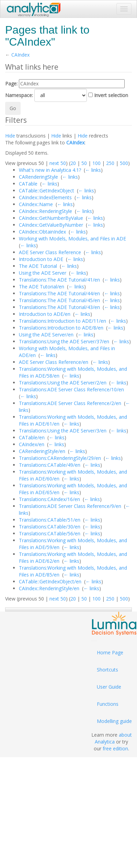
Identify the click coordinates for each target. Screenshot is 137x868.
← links (93, 170)
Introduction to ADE (41, 259)
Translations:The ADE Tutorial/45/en (59, 300)
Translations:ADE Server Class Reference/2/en (70, 403)
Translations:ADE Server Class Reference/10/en (71, 389)
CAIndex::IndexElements (45, 197)
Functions (108, 704)
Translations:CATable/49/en (50, 465)
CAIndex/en (32, 444)
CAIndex (20, 55)
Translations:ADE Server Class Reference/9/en (70, 506)
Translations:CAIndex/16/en (49, 499)
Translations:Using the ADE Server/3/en (63, 431)
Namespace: (19, 95)
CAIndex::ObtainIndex (42, 232)
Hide (10, 136)
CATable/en (32, 437)
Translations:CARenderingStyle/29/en (60, 458)
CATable (28, 184)
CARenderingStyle (38, 177)
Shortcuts (107, 670)
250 (110, 163)
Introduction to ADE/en (45, 314)
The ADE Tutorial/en (42, 287)
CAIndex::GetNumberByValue (51, 218)
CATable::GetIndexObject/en (50, 581)
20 (73, 163)
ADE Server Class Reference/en (54, 362)
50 (84, 163)
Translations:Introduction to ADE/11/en (62, 321)
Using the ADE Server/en (46, 335)
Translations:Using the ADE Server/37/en (64, 341)
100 (96, 163)
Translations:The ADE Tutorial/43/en (59, 307)
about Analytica (113, 738)
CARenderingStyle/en (42, 451)
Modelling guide (114, 721)
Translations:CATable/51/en (50, 520)
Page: (11, 84)
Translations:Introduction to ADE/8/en (61, 328)
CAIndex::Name (36, 204)
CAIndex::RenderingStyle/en (49, 588)
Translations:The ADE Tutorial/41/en (59, 280)
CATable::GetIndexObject (47, 191)
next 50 (58, 163)
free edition (115, 748)
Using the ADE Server (43, 273)
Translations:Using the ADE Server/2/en (63, 383)
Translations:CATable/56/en (50, 533)
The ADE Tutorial (38, 266)
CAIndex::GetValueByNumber (51, 225)
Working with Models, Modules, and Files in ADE (72, 239)
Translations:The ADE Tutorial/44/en (59, 293)
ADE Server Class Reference (50, 252)
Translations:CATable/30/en (50, 527)
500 (124, 163)
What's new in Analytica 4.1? (50, 170)
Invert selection (111, 95)
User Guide (109, 687)
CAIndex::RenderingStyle (45, 211)
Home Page (110, 652)
